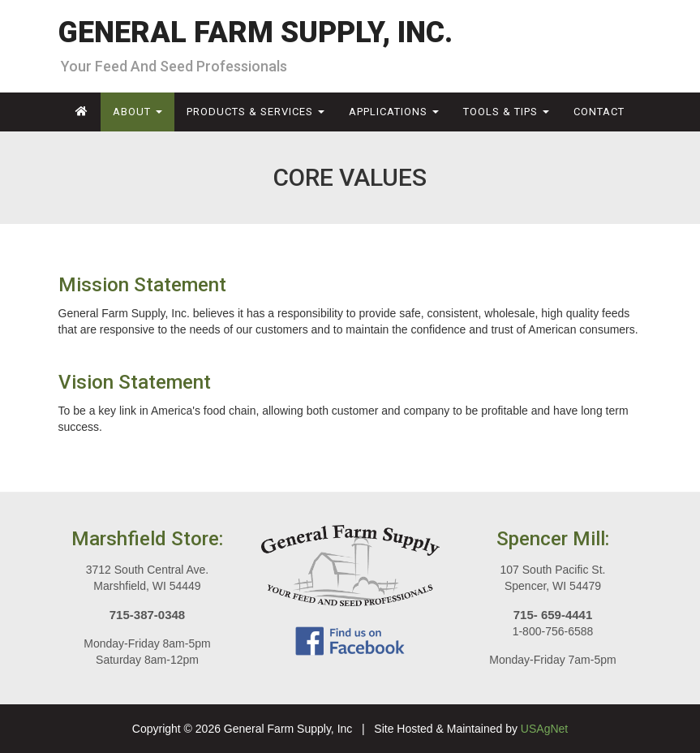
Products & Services (256, 112)
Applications (394, 112)
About (137, 112)
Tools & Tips (506, 112)
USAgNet (544, 729)
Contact (599, 112)
